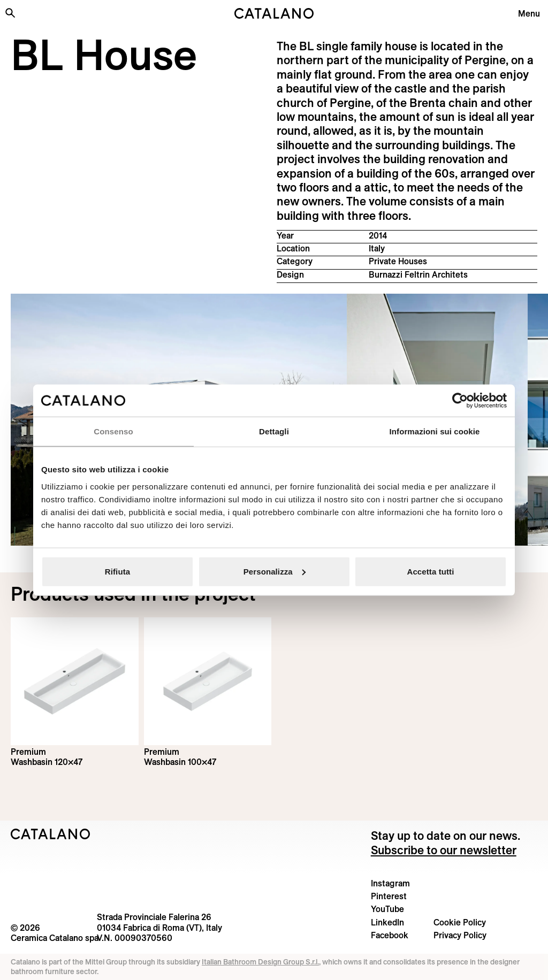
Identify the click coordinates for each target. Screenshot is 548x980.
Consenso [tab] (113, 431)
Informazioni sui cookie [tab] (435, 431)
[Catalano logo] (274, 13)
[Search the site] (10, 13)
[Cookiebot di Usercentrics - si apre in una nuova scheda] (460, 401)
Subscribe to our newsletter (444, 850)
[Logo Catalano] (51, 834)
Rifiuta (117, 571)
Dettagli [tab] (274, 431)
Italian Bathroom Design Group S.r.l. (260, 962)
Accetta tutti (431, 571)
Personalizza (275, 571)
